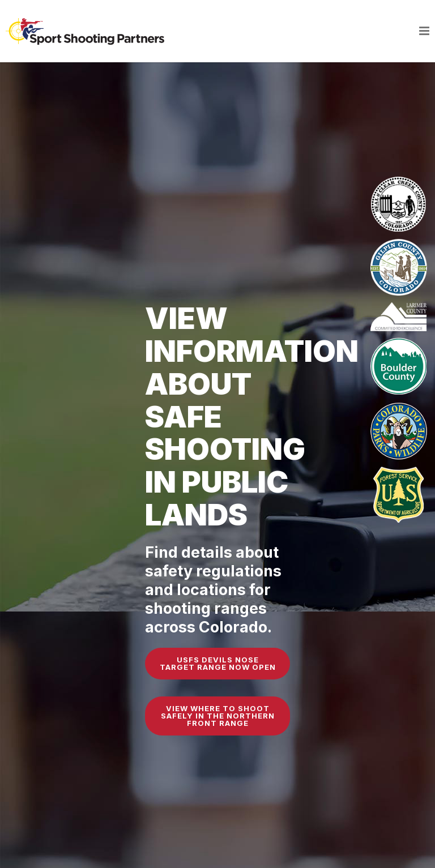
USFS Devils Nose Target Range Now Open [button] (218, 663)
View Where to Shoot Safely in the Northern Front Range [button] (218, 716)
